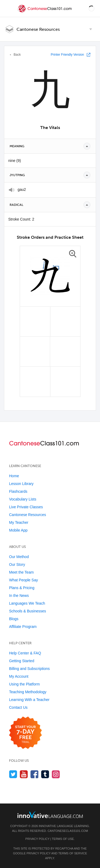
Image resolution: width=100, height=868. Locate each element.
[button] (91, 9)
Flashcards (18, 491)
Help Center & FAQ (25, 653)
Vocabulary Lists (23, 499)
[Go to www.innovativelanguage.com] (50, 815)
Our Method (19, 557)
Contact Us (18, 707)
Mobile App (18, 530)
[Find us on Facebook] (35, 774)
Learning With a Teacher (29, 700)
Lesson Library (21, 484)
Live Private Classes (26, 507)
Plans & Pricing (22, 588)
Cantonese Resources (38, 29)
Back (17, 55)
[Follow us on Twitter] (13, 774)
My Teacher (19, 522)
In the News (19, 596)
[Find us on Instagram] (56, 774)
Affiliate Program (23, 627)
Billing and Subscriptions (29, 669)
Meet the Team (21, 572)
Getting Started (22, 661)
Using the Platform (24, 684)
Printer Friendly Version (67, 55)
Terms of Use (63, 839)
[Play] (12, 190)
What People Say (23, 580)
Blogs (14, 619)
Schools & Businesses (28, 611)
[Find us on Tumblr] (45, 774)
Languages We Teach (27, 603)
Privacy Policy (37, 839)
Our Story (17, 564)
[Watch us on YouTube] (24, 774)
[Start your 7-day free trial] (25, 733)
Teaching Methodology (28, 692)
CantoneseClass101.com (68, 831)
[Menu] (9, 9)
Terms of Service (73, 853)
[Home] (45, 12)
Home (14, 476)
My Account (19, 676)
